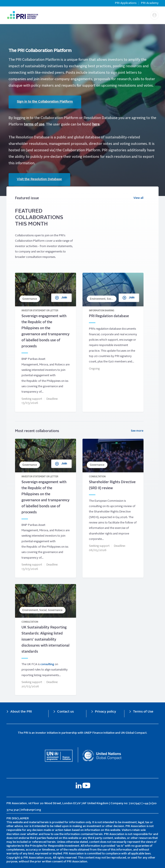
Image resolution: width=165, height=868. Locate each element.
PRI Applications (126, 3)
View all (138, 199)
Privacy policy (105, 712)
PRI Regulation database (113, 343)
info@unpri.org (31, 810)
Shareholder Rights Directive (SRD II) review (113, 509)
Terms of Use (143, 712)
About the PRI (21, 712)
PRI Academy (150, 3)
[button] (154, 15)
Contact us (65, 712)
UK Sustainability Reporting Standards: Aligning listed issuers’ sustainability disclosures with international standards (46, 640)
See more (137, 431)
